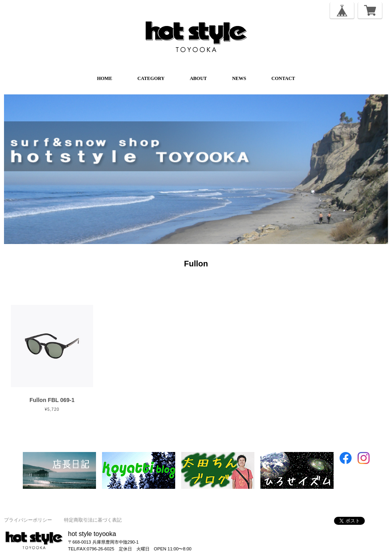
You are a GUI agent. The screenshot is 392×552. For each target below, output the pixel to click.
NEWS (239, 78)
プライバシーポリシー (28, 520)
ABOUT (198, 78)
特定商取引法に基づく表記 (93, 520)
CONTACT (283, 78)
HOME (104, 78)
